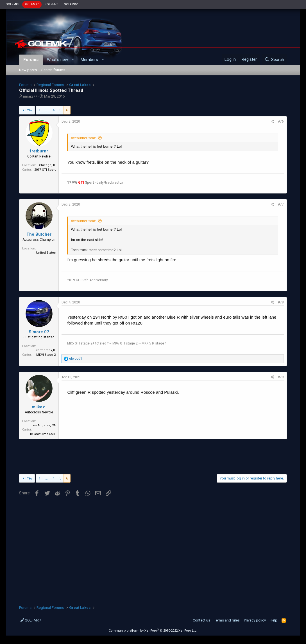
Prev (29, 110)
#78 (281, 302)
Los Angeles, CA (44, 425)
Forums (31, 60)
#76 (281, 121)
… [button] (47, 110)
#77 (281, 204)
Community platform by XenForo (153, 631)
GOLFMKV (71, 4)
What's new (57, 60)
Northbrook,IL (46, 350)
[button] (72, 60)
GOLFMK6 (51, 4)
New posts (28, 70)
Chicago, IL (47, 165)
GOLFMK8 (13, 4)
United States (46, 253)
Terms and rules (227, 620)
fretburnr (39, 151)
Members (89, 60)
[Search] (274, 60)
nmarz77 (30, 96)
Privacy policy (255, 620)
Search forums (53, 70)
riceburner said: (83, 138)
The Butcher (39, 234)
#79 (281, 377)
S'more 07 (39, 332)
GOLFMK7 (32, 4)
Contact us (201, 620)
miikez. (39, 407)
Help (274, 620)
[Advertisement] (153, 456)
